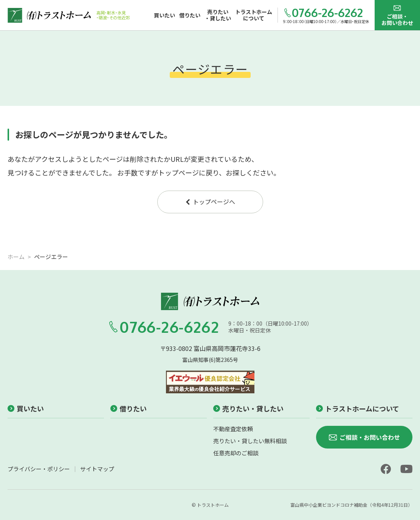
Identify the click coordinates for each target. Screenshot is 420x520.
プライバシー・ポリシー (39, 469)
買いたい (26, 408)
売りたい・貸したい (248, 408)
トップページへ (210, 202)
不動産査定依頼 (233, 429)
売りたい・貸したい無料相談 (250, 441)
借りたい (129, 408)
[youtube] (406, 469)
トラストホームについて (358, 408)
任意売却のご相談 (236, 453)
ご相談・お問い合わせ (397, 15)
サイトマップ (97, 469)
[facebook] (386, 469)
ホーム (16, 257)
